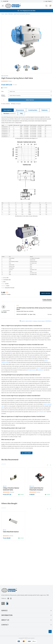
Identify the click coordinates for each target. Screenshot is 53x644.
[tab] (8, 110)
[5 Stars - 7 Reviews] (35, 492)
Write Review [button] (46, 293)
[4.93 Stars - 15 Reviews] (8, 492)
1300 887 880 (5, 1)
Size (2, 91)
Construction (33, 110)
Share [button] (34, 314)
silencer (38, 368)
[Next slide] (51, 465)
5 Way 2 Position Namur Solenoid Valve (11, 489)
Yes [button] (28, 314)
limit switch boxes (31, 370)
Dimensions (20, 110)
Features (44, 110)
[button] (18, 68)
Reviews (10, 113)
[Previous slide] (48, 465)
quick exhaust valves (41, 412)
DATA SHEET (26, 453)
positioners (41, 370)
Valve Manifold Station (11, 532)
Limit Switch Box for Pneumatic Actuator (36, 489)
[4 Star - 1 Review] (8, 536)
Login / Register (48, 1)
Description (8, 110)
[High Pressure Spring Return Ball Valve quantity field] (4, 100)
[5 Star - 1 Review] (26, 81)
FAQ (21, 113)
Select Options (30, 100)
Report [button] (31, 314)
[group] (9, 292)
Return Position (3, 96)
